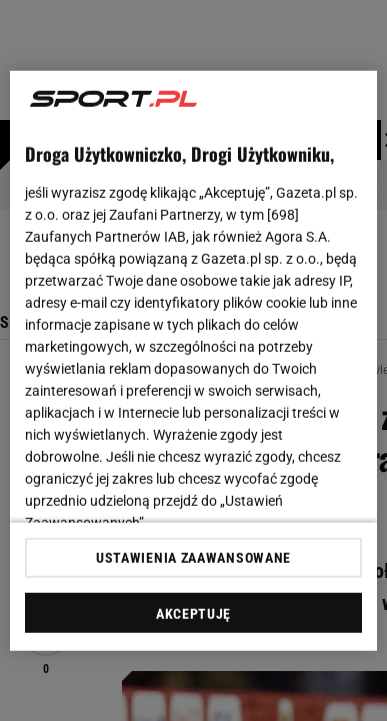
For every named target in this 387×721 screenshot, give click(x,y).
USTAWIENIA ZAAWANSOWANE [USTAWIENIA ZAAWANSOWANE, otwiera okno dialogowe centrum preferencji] (193, 558)
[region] (194, 360)
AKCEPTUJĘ (193, 614)
